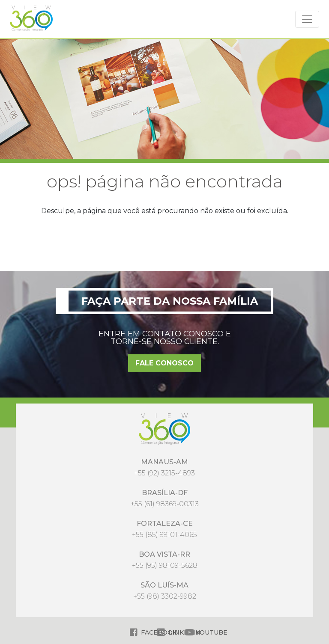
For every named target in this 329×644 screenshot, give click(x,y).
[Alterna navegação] (307, 19)
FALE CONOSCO (164, 363)
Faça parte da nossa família (170, 301)
